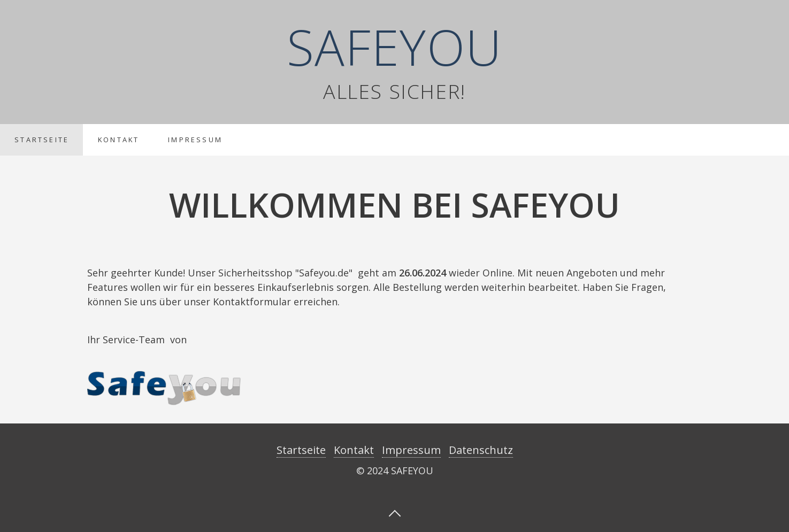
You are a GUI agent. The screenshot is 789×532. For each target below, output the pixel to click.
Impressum (195, 140)
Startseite (42, 140)
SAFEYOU (394, 47)
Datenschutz (481, 450)
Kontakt (118, 140)
